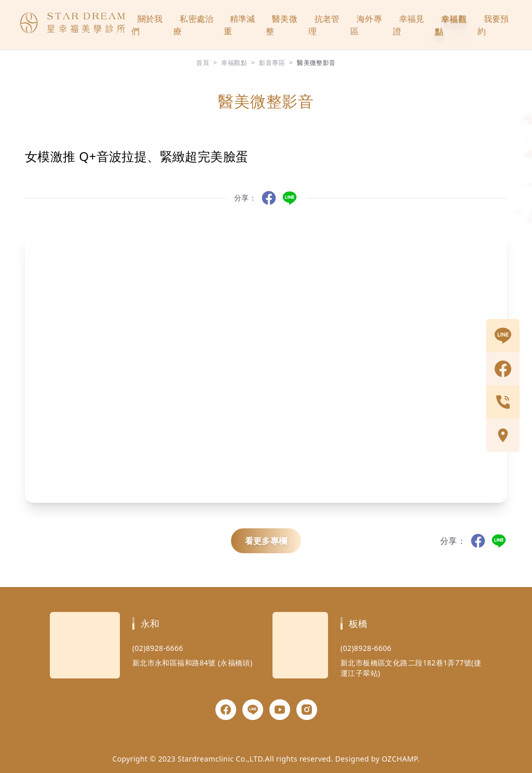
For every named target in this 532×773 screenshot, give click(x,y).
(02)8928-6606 (366, 648)
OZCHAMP (399, 759)
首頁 (203, 63)
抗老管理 (324, 25)
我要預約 (493, 25)
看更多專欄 (266, 541)
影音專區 (272, 63)
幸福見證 (409, 25)
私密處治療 (194, 25)
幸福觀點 (451, 25)
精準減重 (240, 25)
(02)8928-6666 (158, 648)
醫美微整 (282, 25)
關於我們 (147, 25)
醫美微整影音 (316, 63)
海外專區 (366, 25)
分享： (245, 198)
